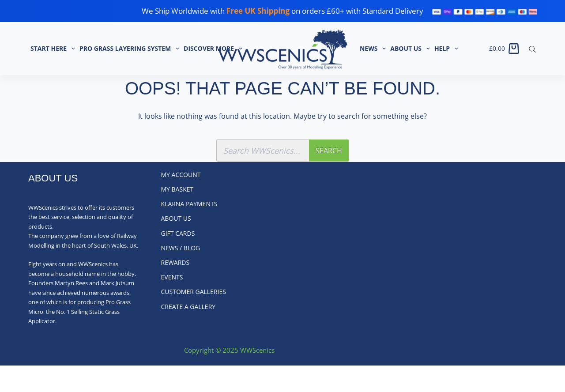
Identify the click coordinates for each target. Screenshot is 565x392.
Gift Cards (178, 234)
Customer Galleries (194, 292)
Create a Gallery (188, 307)
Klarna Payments (189, 204)
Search (329, 151)
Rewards (175, 263)
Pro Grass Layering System (130, 49)
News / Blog (181, 248)
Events (172, 277)
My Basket (177, 189)
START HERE (54, 49)
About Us (411, 49)
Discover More (214, 49)
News (374, 49)
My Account (181, 175)
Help (447, 49)
